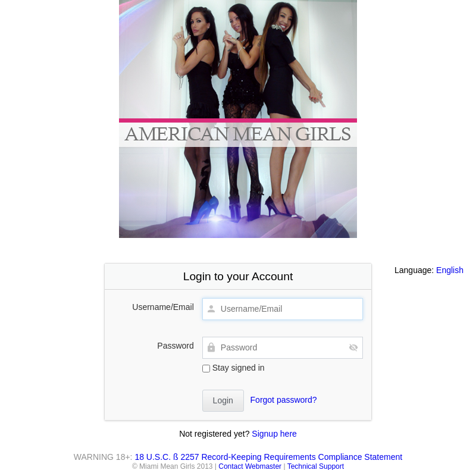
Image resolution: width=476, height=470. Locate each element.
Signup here (274, 434)
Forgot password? (284, 400)
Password (175, 346)
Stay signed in (234, 368)
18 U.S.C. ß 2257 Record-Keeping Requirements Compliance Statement (268, 457)
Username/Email (163, 307)
